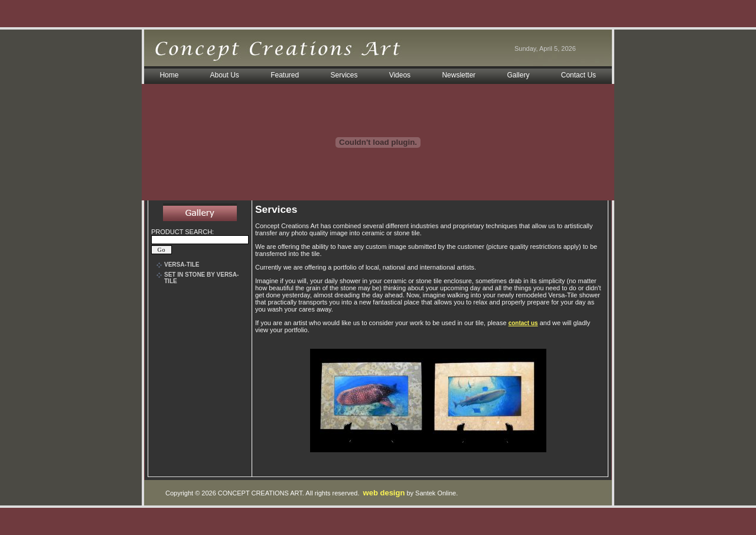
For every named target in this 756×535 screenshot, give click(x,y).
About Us (224, 75)
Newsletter (459, 75)
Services (344, 75)
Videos (400, 75)
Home (169, 75)
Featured (285, 75)
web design (384, 493)
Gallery (518, 75)
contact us (523, 323)
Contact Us (579, 75)
